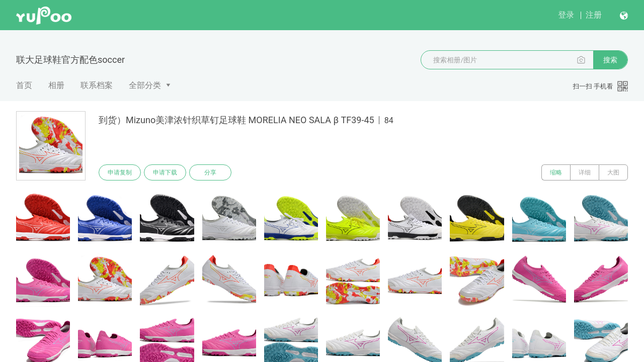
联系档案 (97, 85)
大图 (613, 172)
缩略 (556, 172)
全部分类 (145, 85)
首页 (24, 85)
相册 (56, 85)
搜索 (610, 60)
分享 (210, 172)
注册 (594, 15)
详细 (585, 172)
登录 (566, 15)
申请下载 (165, 172)
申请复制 (120, 172)
